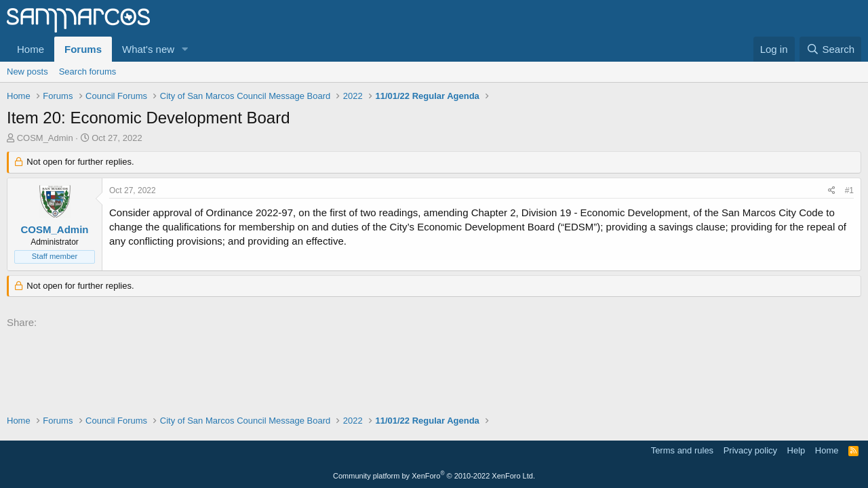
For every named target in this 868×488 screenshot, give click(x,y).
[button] (185, 49)
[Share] (832, 191)
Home (31, 49)
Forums (83, 49)
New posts (27, 72)
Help (796, 450)
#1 (849, 190)
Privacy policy (750, 450)
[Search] (830, 49)
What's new (148, 49)
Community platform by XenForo (434, 476)
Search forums (88, 72)
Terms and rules (682, 450)
